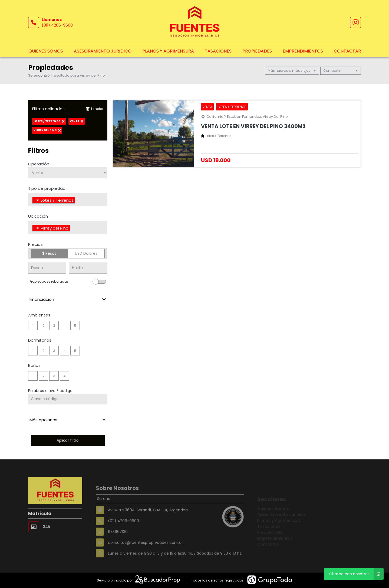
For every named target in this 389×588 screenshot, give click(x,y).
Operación (39, 164)
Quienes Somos (46, 51)
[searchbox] (78, 201)
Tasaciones (218, 51)
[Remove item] (38, 200)
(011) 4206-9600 (57, 25)
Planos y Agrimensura (168, 51)
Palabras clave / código (50, 391)
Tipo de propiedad (47, 188)
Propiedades (257, 51)
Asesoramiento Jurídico (103, 51)
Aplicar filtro (68, 440)
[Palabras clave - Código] (68, 399)
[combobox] (68, 200)
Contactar (347, 51)
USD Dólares (86, 253)
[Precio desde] (47, 268)
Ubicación (38, 216)
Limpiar (95, 109)
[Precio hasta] (88, 268)
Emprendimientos (303, 51)
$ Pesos (49, 253)
